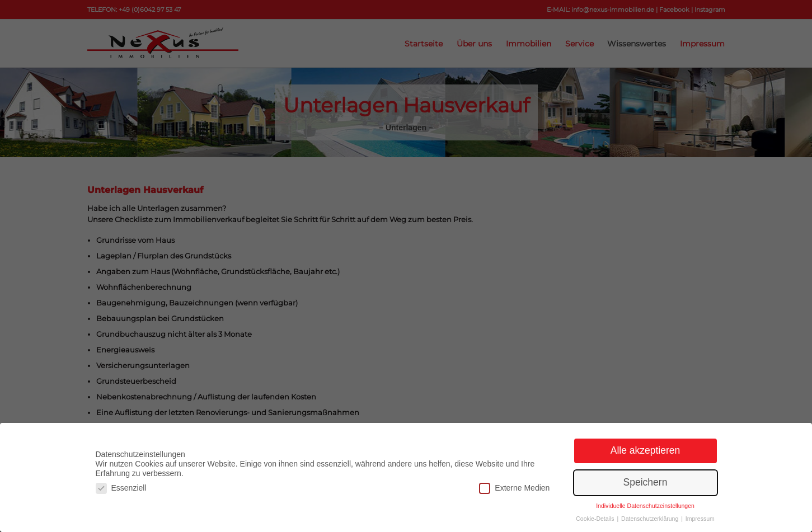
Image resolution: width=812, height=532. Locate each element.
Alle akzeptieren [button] (646, 450)
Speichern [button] (646, 482)
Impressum (700, 519)
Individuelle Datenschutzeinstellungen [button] (645, 506)
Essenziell (121, 488)
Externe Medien (514, 488)
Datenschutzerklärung (651, 519)
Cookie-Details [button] (596, 519)
